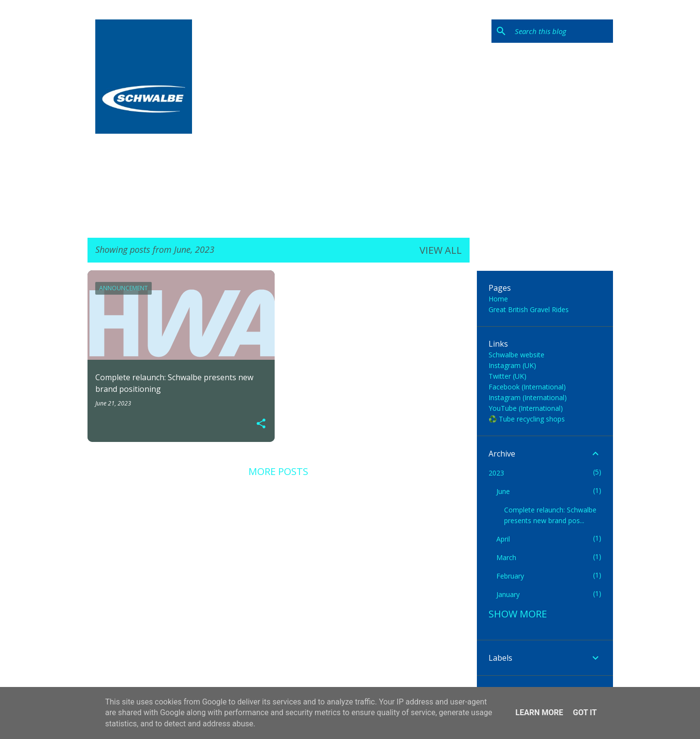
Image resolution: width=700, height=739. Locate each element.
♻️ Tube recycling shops (527, 419)
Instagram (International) (528, 397)
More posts (278, 471)
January (508, 594)
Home (498, 299)
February (510, 576)
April (503, 539)
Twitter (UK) (507, 376)
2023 (496, 473)
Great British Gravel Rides (529, 309)
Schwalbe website (516, 355)
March (506, 557)
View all (441, 250)
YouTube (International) (526, 408)
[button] (261, 424)
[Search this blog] (562, 31)
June (503, 491)
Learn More (539, 713)
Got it (585, 713)
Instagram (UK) (512, 365)
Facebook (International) (527, 387)
